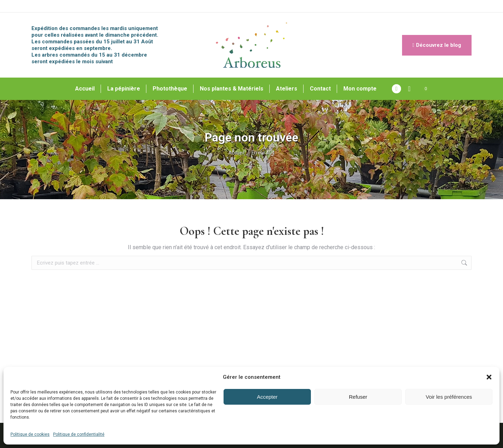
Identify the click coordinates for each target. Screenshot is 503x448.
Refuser (358, 397)
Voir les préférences (449, 397)
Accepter (267, 397)
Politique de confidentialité (79, 434)
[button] (489, 377)
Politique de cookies (30, 434)
